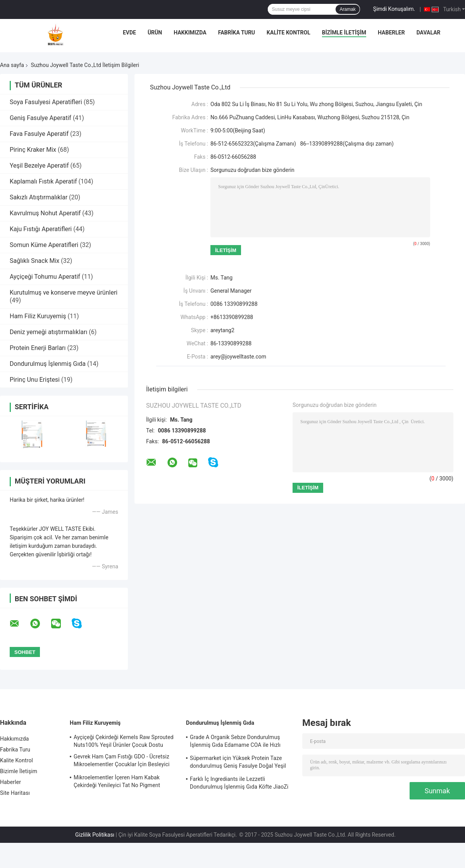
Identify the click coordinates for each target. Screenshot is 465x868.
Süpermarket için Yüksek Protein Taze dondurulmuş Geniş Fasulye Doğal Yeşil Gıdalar (238, 763)
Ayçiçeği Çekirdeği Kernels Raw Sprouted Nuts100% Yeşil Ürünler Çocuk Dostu (124, 741)
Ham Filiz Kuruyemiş (38, 316)
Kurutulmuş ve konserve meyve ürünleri (64, 292)
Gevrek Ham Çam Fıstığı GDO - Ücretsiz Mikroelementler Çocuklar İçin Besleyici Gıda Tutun (122, 762)
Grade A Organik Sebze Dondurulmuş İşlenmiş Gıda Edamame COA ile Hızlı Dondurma (235, 742)
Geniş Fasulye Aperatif (40, 118)
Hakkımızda (190, 33)
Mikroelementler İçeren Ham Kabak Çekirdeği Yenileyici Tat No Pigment (117, 781)
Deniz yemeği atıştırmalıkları (48, 332)
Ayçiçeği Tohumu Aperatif (45, 277)
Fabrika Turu (237, 33)
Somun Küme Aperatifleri (44, 245)
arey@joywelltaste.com (238, 357)
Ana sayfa (12, 65)
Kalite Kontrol (288, 33)
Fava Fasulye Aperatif (39, 134)
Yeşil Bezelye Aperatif (39, 166)
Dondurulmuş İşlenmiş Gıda (48, 364)
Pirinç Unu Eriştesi (35, 380)
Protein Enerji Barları (38, 348)
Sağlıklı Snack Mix (34, 261)
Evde (129, 33)
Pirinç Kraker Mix (33, 150)
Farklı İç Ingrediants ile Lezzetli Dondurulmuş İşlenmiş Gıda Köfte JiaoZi (239, 783)
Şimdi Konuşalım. (394, 9)
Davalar (429, 33)
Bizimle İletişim (344, 33)
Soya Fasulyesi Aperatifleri (46, 102)
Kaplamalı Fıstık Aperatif (43, 181)
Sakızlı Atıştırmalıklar (39, 197)
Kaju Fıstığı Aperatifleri (41, 229)
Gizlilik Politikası (95, 835)
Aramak (347, 9)
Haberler (391, 33)
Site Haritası (15, 793)
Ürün (155, 33)
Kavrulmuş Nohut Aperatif (45, 213)
